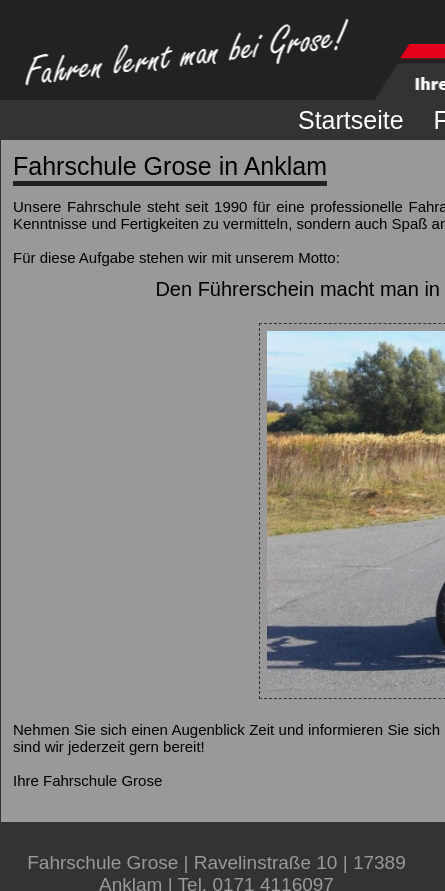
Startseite (351, 120)
